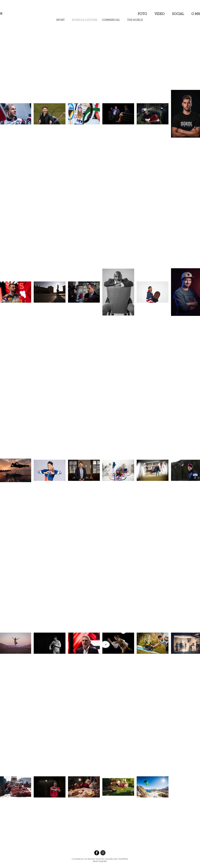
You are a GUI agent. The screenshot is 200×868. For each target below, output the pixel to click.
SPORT (60, 20)
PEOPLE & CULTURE (85, 20)
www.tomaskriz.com (78, 859)
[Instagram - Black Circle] (103, 853)
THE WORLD (135, 20)
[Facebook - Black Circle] (97, 853)
